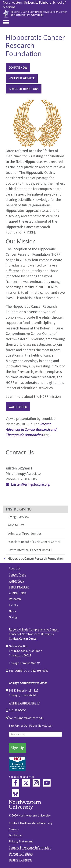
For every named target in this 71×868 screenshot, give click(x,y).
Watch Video (18, 407)
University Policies (21, 854)
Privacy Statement (21, 841)
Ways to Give (16, 525)
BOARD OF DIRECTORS (24, 89)
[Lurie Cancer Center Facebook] (16, 783)
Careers (14, 829)
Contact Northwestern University (31, 823)
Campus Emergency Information (30, 847)
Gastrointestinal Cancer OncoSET (30, 550)
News (12, 611)
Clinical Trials (18, 593)
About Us (15, 568)
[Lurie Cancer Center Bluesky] (16, 793)
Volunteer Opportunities (25, 533)
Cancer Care (17, 581)
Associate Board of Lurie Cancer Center (34, 542)
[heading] (35, 13)
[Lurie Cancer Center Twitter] (26, 783)
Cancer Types (17, 574)
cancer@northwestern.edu (26, 718)
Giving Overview (18, 517)
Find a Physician (19, 587)
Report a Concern (20, 860)
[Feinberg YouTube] (47, 783)
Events (13, 605)
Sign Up (18, 748)
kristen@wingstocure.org (30, 484)
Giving (13, 617)
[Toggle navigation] (6, 23)
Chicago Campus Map (23, 663)
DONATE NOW (18, 68)
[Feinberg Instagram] (36, 783)
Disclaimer (16, 835)
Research (15, 599)
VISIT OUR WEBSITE (22, 78)
